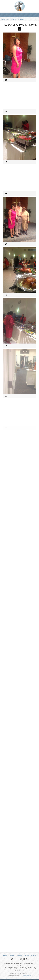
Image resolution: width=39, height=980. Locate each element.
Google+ (18, 959)
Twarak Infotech (27, 976)
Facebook (15, 959)
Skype (27, 959)
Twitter (12, 959)
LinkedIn (24, 959)
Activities (20, 955)
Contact (33, 955)
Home (3, 19)
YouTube (21, 959)
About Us (12, 955)
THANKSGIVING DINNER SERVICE (15, 19)
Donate (27, 955)
